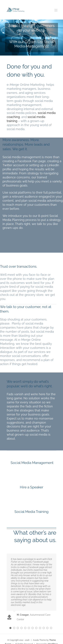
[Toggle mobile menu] (56, 10)
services (39, 352)
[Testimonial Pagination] (10, 628)
